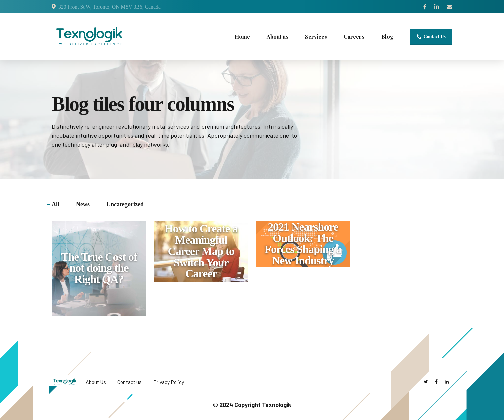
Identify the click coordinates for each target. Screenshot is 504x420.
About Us (96, 382)
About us (278, 37)
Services (316, 37)
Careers (354, 37)
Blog (387, 37)
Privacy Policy (169, 382)
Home (242, 37)
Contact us (130, 382)
